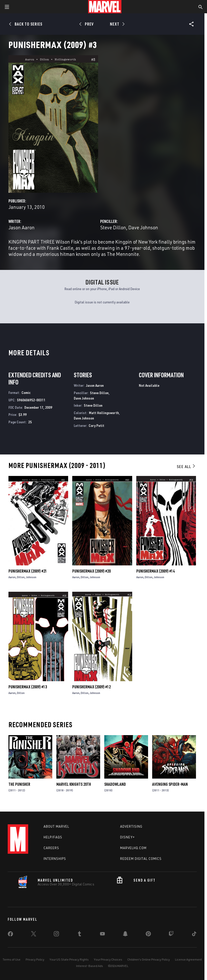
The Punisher (19, 784)
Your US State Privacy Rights (69, 959)
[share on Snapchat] (125, 935)
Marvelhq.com (133, 848)
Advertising (131, 826)
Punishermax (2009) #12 (91, 687)
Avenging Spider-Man (170, 784)
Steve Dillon (113, 227)
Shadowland (115, 784)
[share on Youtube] (102, 935)
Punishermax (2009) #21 (28, 571)
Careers (51, 848)
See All (186, 466)
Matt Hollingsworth (104, 413)
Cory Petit (96, 425)
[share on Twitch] (171, 935)
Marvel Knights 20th (74, 784)
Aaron (12, 577)
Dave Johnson (143, 227)
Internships (55, 859)
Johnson (31, 577)
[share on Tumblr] (79, 935)
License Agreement (188, 959)
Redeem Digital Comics (141, 859)
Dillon (21, 577)
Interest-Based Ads (90, 966)
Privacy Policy (35, 959)
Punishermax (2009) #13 (28, 687)
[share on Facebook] (10, 935)
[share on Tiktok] (194, 935)
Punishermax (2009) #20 (91, 571)
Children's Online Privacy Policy (149, 959)
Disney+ (127, 837)
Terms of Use (12, 959)
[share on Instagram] (56, 935)
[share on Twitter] (34, 935)
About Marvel (56, 826)
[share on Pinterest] (148, 935)
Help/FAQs (53, 837)
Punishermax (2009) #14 (156, 571)
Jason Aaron (22, 227)
